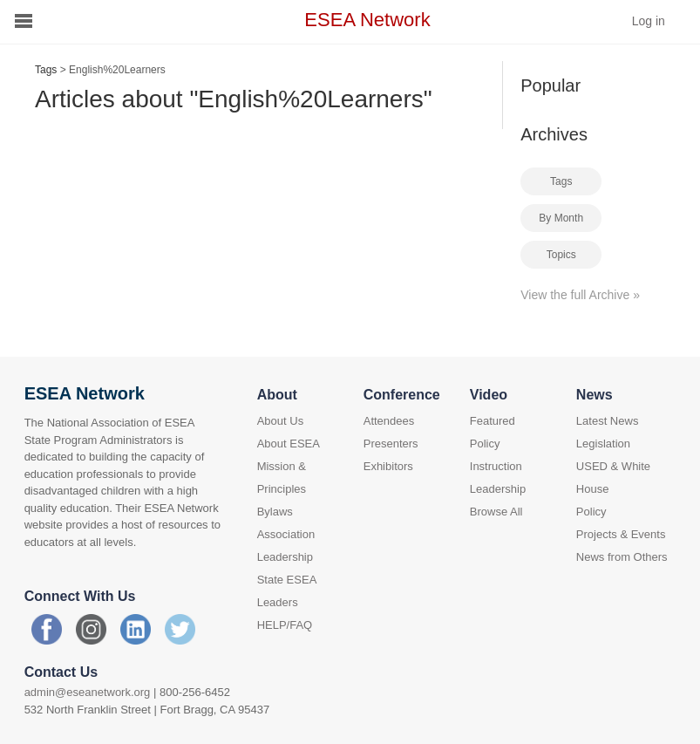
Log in (649, 21)
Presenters (391, 444)
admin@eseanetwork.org (88, 692)
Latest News (608, 421)
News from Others (622, 557)
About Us (280, 421)
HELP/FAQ (285, 625)
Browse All (496, 512)
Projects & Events (621, 534)
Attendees (389, 421)
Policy (485, 444)
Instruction (496, 466)
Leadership (498, 489)
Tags (46, 70)
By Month (561, 218)
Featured (493, 421)
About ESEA (289, 444)
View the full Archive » (580, 295)
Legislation (603, 444)
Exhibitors (388, 466)
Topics (561, 255)
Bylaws (275, 512)
